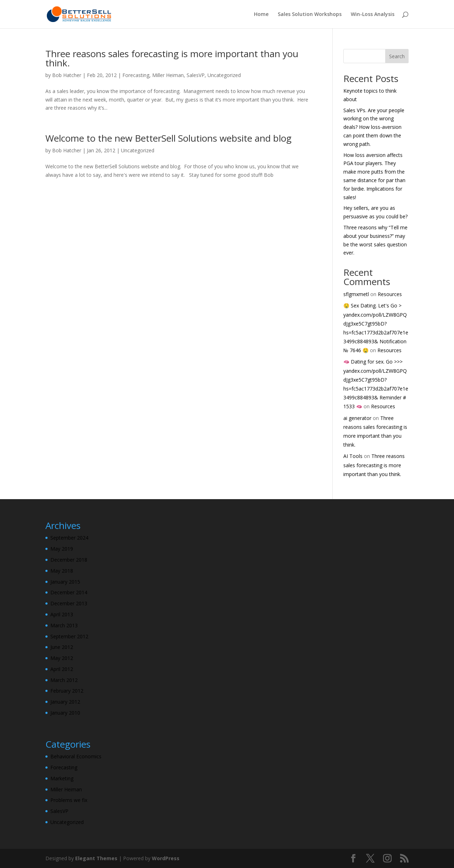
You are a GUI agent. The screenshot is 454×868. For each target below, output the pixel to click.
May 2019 (62, 549)
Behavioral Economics (76, 756)
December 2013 (69, 603)
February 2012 (67, 691)
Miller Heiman (168, 75)
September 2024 (69, 538)
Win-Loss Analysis (373, 15)
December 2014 (69, 592)
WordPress (166, 858)
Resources (390, 294)
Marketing (62, 778)
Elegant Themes (96, 858)
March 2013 (64, 625)
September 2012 (69, 636)
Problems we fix (69, 800)
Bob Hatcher (67, 75)
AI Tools (353, 456)
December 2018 (69, 560)
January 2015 (65, 582)
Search (397, 56)
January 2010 (65, 713)
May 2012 (62, 658)
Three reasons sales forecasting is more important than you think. (172, 58)
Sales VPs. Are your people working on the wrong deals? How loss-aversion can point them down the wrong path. (374, 127)
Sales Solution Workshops (310, 15)
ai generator (357, 418)
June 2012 (62, 647)
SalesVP (196, 75)
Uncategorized (224, 75)
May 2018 (62, 571)
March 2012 (64, 680)
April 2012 (62, 669)
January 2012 (65, 702)
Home (261, 15)
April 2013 (62, 614)
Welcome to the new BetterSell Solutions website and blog (168, 138)
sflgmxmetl (356, 294)
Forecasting (136, 75)
